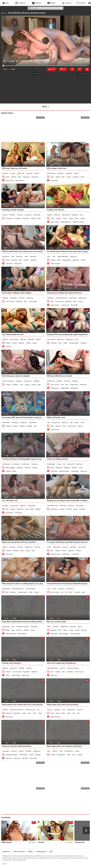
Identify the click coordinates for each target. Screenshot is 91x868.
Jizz (62, 592)
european (6, 751)
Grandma (15, 385)
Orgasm (59, 218)
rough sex (24, 423)
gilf (71, 423)
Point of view (79, 672)
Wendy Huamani (64, 471)
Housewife (25, 218)
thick (49, 627)
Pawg (71, 630)
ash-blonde (66, 215)
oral (82, 215)
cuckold (20, 215)
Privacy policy (41, 852)
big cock (65, 423)
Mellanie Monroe (66, 222)
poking (37, 547)
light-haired (29, 547)
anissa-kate (15, 506)
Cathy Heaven (55, 305)
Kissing (8, 343)
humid (21, 751)
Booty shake (33, 302)
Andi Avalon (66, 554)
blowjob (71, 506)
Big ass (35, 343)
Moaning (82, 509)
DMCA (31, 852)
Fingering (84, 343)
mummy (6, 173)
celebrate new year (23, 627)
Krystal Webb (22, 634)
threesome (51, 381)
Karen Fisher (10, 181)
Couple (69, 177)
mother (55, 751)
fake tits (57, 215)
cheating (15, 423)
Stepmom (34, 672)
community (16, 464)
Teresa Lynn (9, 717)
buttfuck (80, 464)
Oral (78, 713)
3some (5, 215)
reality (37, 173)
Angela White (65, 388)
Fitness (64, 551)
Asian (69, 713)
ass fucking (51, 339)
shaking (5, 298)
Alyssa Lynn (26, 675)
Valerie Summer (56, 264)
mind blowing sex (18, 589)
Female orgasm (74, 343)
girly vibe (73, 547)
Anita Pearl (9, 554)
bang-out (61, 173)
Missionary (54, 509)
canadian (69, 173)
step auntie (6, 423)
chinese (5, 668)
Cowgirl (77, 630)
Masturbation (67, 260)
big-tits (39, 339)
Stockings (54, 343)
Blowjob (33, 260)
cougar (13, 173)
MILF (20, 177)
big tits (50, 215)
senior (77, 423)
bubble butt (64, 627)
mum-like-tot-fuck (62, 298)
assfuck (13, 547)
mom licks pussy (8, 381)
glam (80, 627)
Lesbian (83, 218)
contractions (69, 751)
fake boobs (57, 547)
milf (13, 256)
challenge (14, 298)
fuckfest (29, 751)
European (14, 260)
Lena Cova (9, 758)
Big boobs (26, 177)
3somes (67, 381)
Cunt (22, 385)
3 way (59, 464)
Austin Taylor (55, 222)
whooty (56, 627)
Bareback (20, 468)
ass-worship (14, 339)
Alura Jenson (20, 181)
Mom (26, 302)
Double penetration (12, 755)
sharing (60, 381)
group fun (6, 256)
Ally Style (25, 758)
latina (55, 589)
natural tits (71, 464)
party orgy (6, 627)
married (12, 215)
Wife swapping (10, 468)
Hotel (52, 177)
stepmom (19, 381)
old (49, 423)
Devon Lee (54, 675)
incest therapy (31, 589)
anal (26, 256)
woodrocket (52, 173)
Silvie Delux (33, 758)
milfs (49, 547)
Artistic (81, 302)
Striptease (19, 302)
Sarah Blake (75, 471)
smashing (28, 215)
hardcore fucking (73, 668)
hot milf (63, 668)
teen (64, 710)
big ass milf (56, 423)
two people (80, 506)
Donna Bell (18, 513)
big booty (33, 256)
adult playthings (63, 256)
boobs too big (30, 710)
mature (5, 547)
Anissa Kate (9, 513)
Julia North (9, 264)
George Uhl (18, 264)
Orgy (13, 630)
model (77, 173)
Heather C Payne (11, 471)
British (8, 630)
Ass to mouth (10, 302)
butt (83, 423)
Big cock (58, 426)
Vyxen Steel (54, 181)
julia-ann (24, 339)
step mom (14, 668)
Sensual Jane (55, 430)
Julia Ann (9, 347)
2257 (51, 852)
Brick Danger (16, 675)
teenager (57, 710)
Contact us (6, 852)
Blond (8, 177)
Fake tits (14, 177)
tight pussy (72, 710)
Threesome (35, 177)
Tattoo (82, 177)
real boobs (6, 464)
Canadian (76, 177)
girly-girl (31, 339)
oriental (29, 668)
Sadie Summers (56, 554)
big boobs (35, 627)
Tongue (83, 260)
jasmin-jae (73, 298)
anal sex (62, 589)
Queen (58, 713)
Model (58, 177)
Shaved (53, 755)
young (50, 710)
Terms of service (19, 852)
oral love (80, 710)
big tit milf (21, 173)
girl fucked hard (53, 668)
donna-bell (32, 506)
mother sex (26, 464)
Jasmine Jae (65, 305)
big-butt (5, 339)
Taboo (40, 713)
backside (75, 215)
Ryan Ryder (74, 305)
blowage (75, 381)
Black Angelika (64, 634)
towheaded (51, 464)
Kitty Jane (17, 758)
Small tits (27, 468)
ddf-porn (23, 506)
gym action (82, 547)
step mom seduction (17, 710)
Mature (22, 551)
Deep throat (74, 385)
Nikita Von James (78, 222)
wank (77, 751)
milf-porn (51, 298)
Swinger (35, 468)
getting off (37, 751)
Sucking (8, 426)
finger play (70, 339)
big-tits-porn (83, 298)
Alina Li (8, 675)
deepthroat (33, 423)
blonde (22, 668)
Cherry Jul (84, 471)
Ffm (66, 592)
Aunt (35, 426)
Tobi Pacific (75, 554)
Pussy (52, 218)
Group (65, 218)
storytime (35, 464)
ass (13, 627)
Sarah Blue (54, 471)
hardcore (20, 256)
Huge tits (21, 343)
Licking (71, 218)
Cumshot (9, 551)
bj (64, 464)
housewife (37, 215)
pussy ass (28, 381)
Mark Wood (74, 388)
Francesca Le (55, 388)
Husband (17, 218)
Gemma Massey (11, 634)
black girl (64, 506)
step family (6, 589)
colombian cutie (53, 506)
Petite (65, 343)
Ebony (76, 509)
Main (3, 13)
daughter (37, 381)
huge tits (30, 173)
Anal (20, 260)
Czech (81, 468)
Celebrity (26, 630)
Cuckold (33, 218)
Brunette (69, 509)
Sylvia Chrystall (55, 717)
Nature (65, 630)
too (39, 710)
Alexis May (54, 634)
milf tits (5, 710)
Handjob (29, 426)
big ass (66, 547)
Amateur (26, 260)
